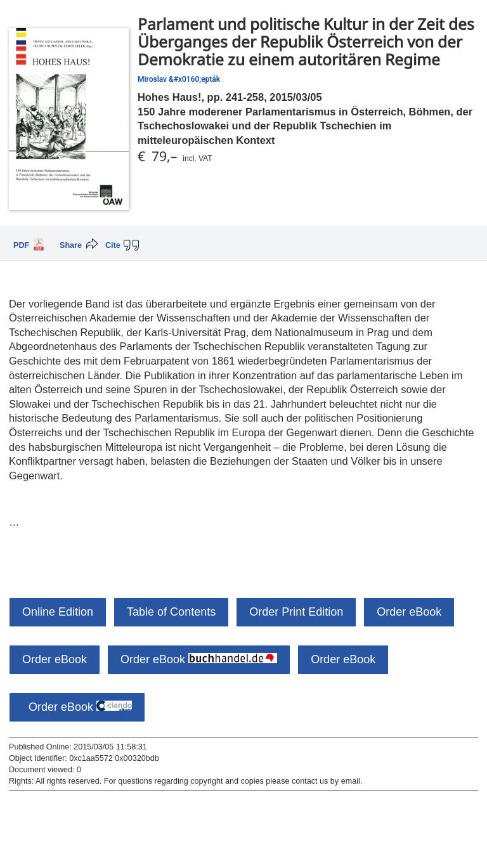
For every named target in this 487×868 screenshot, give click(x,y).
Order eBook (409, 612)
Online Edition (58, 612)
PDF (21, 245)
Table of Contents (171, 612)
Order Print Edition (296, 612)
